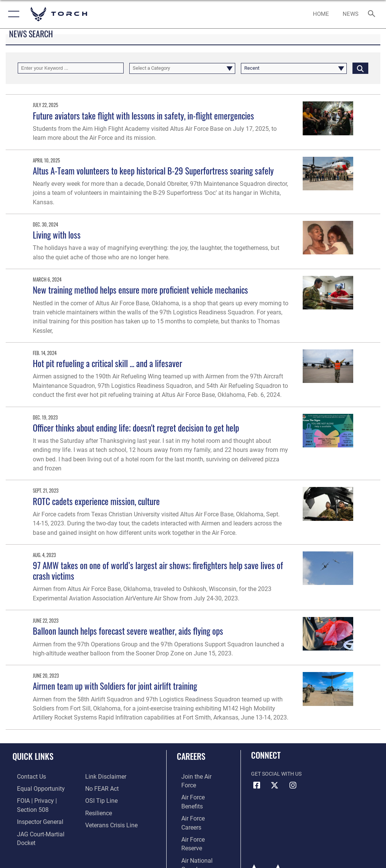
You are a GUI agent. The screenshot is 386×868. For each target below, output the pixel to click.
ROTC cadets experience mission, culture (96, 501)
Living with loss (57, 235)
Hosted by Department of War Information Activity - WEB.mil (193, 851)
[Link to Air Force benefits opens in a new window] (197, 788)
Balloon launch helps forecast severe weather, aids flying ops (128, 631)
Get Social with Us (276, 774)
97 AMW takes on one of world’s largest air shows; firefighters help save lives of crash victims (158, 570)
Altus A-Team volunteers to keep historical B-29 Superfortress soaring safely (153, 171)
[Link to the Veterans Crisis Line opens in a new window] (108, 823)
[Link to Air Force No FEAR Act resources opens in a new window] (100, 788)
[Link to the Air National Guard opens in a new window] (198, 823)
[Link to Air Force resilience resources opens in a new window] (97, 811)
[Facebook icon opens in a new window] (257, 785)
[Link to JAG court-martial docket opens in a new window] (42, 823)
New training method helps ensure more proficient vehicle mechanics (140, 290)
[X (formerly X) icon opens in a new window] (275, 785)
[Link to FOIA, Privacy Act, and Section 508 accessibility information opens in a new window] (44, 800)
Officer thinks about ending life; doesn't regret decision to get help (136, 428)
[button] (12, 14)
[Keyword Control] (71, 68)
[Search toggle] (373, 14)
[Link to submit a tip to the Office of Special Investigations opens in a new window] (99, 800)
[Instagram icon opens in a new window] (293, 785)
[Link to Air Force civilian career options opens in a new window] (194, 834)
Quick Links (33, 756)
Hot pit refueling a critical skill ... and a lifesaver (107, 363)
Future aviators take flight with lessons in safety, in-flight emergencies (143, 116)
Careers (191, 756)
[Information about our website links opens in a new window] (103, 777)
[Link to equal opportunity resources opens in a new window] (34, 788)
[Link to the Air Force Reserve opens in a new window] (197, 811)
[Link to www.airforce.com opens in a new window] (197, 777)
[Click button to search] (360, 68)
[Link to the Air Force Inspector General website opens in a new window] (33, 811)
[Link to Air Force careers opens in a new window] (197, 800)
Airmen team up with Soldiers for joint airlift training (115, 686)
